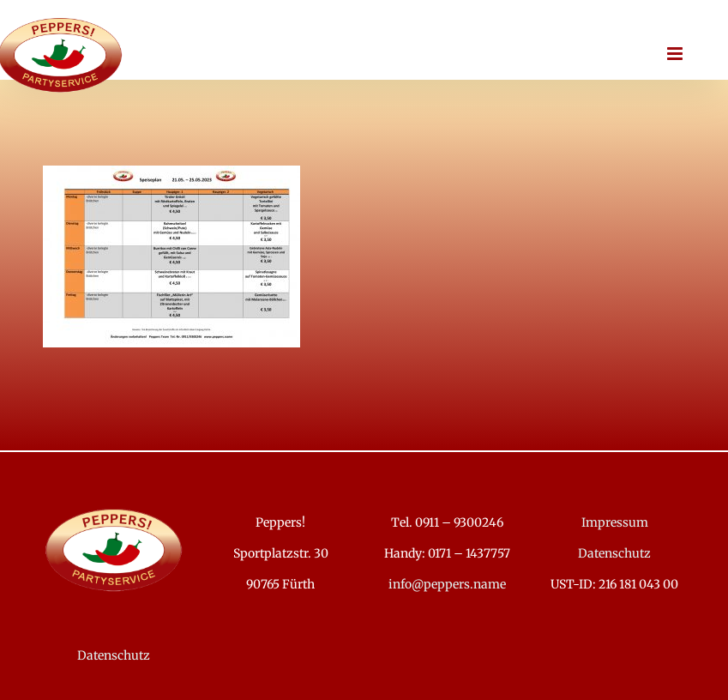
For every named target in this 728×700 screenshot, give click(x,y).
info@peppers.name (447, 584)
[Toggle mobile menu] (676, 54)
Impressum (615, 522)
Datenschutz (114, 655)
